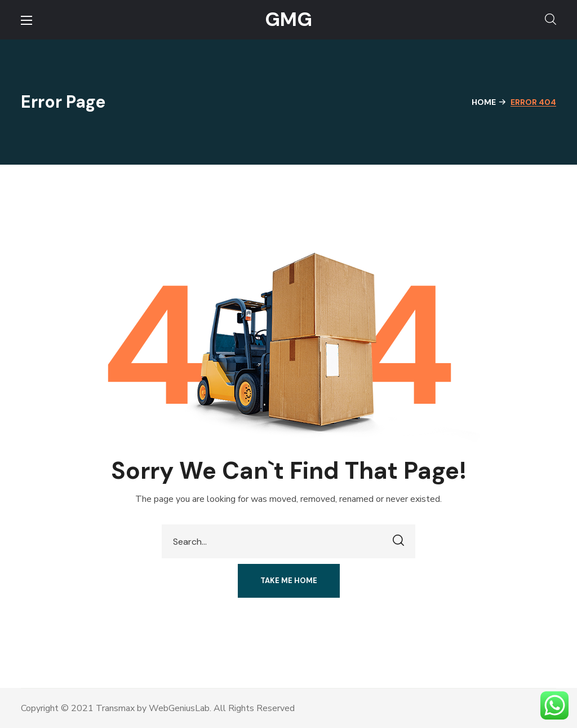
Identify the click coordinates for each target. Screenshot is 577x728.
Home (484, 102)
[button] (551, 20)
